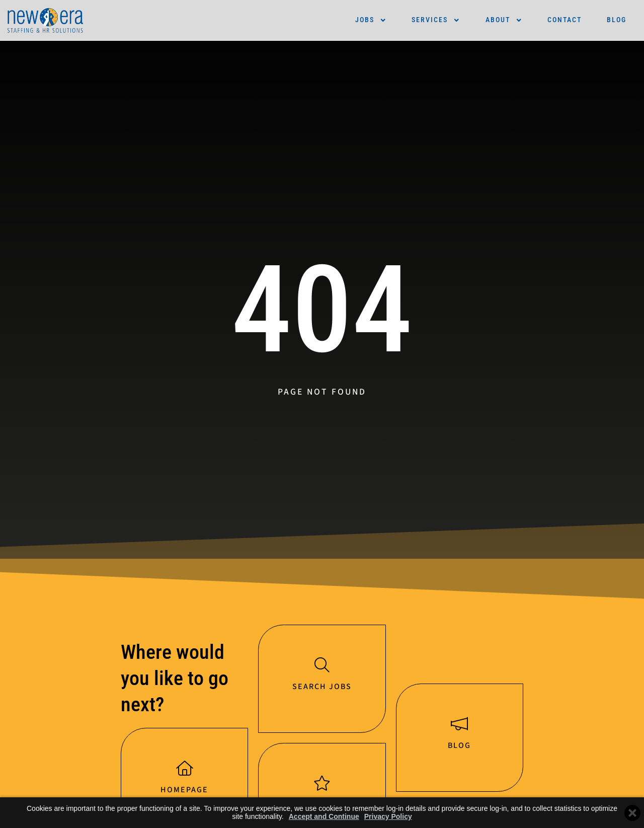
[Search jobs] (322, 665)
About (504, 20)
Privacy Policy (388, 817)
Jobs (371, 20)
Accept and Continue (324, 817)
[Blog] (459, 725)
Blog (617, 20)
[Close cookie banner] (632, 813)
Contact (565, 20)
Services (436, 20)
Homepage (184, 791)
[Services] (322, 785)
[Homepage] (185, 769)
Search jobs (322, 688)
